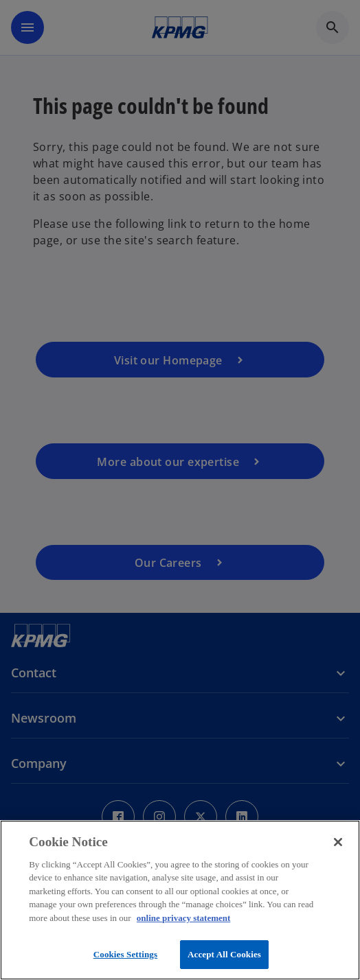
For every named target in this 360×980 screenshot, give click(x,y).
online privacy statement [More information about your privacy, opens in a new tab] (183, 918)
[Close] (338, 842)
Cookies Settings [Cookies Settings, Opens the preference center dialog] (125, 954)
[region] (180, 900)
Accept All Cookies (224, 954)
